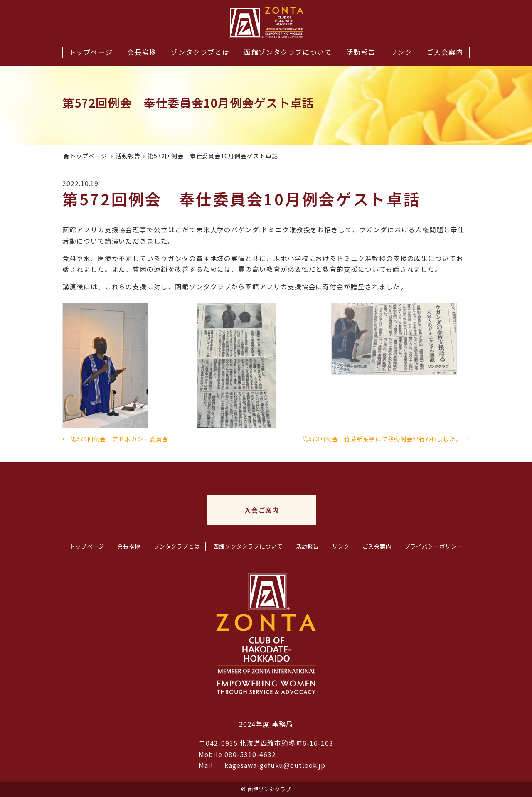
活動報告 (361, 52)
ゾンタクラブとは (200, 52)
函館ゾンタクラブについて (288, 52)
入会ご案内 (262, 510)
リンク (401, 52)
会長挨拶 (142, 52)
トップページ (91, 52)
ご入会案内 (445, 52)
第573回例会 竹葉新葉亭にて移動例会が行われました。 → (386, 439)
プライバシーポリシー (433, 546)
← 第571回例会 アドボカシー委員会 (115, 439)
